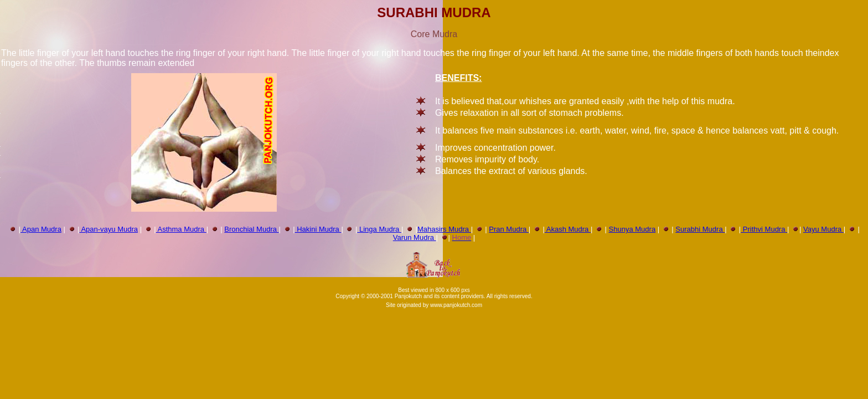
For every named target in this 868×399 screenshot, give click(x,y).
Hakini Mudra (318, 229)
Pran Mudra (509, 229)
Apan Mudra (41, 229)
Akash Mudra (568, 229)
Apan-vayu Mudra (109, 229)
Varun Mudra (415, 237)
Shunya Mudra (632, 229)
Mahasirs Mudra (444, 229)
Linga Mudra (379, 229)
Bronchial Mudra (251, 229)
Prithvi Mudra (763, 229)
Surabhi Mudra (700, 229)
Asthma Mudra (181, 229)
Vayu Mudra (823, 229)
